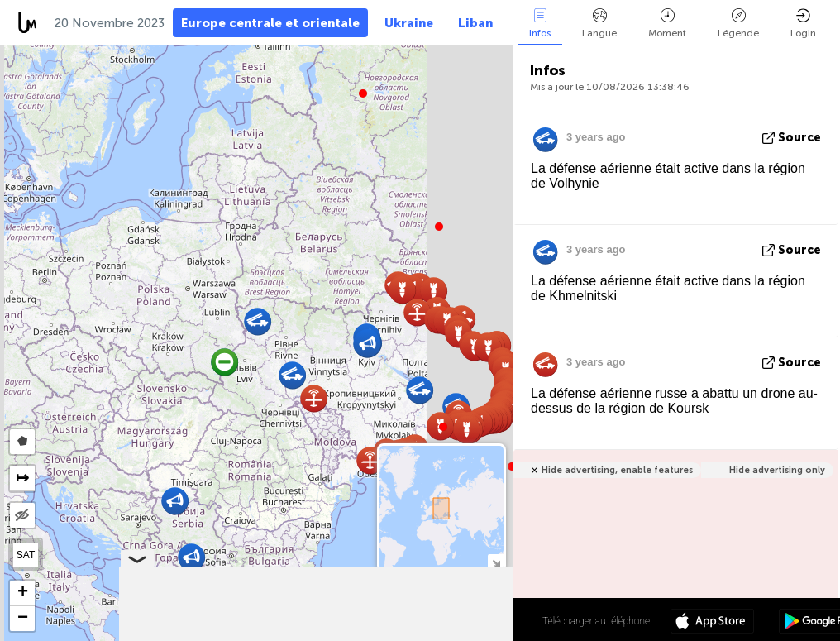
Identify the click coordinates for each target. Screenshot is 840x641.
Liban (475, 23)
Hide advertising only (777, 470)
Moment (667, 24)
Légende (738, 24)
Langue (599, 24)
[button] (443, 427)
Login (803, 24)
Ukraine (409, 23)
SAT (26, 555)
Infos (540, 24)
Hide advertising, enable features (617, 470)
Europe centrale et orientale (270, 23)
